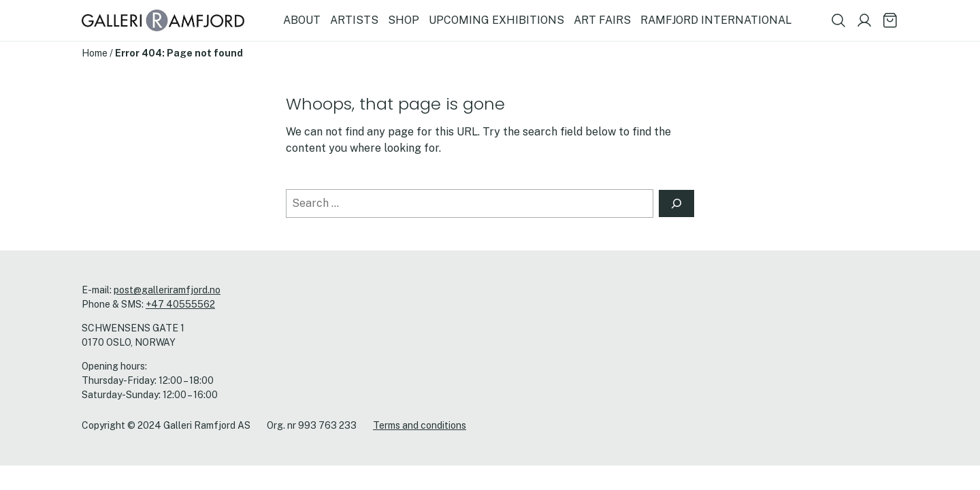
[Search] (676, 203)
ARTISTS (354, 20)
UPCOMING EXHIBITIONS (496, 20)
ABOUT (302, 20)
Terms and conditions (420, 425)
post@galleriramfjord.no (167, 290)
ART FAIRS (602, 20)
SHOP (404, 20)
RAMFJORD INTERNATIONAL (716, 20)
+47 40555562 (180, 304)
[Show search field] (838, 20)
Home (95, 53)
